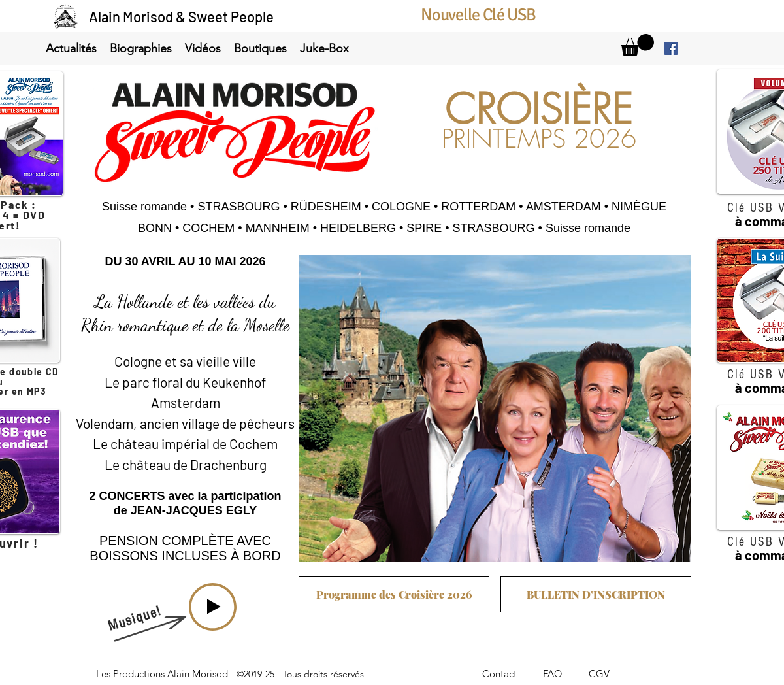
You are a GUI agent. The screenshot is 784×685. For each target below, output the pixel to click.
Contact (499, 674)
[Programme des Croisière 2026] (394, 594)
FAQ (553, 674)
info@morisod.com (476, 653)
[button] (71, 49)
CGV (599, 674)
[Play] (213, 607)
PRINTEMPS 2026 (539, 139)
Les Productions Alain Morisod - (230, 674)
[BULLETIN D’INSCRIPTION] (596, 594)
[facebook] (671, 48)
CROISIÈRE (539, 109)
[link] (637, 45)
